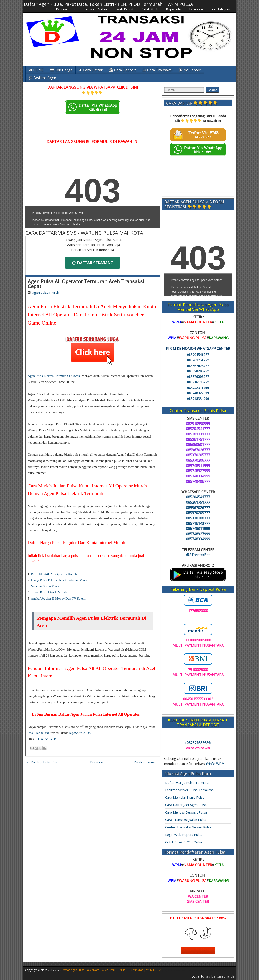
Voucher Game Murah (46, 586)
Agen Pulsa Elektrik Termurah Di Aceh (54, 376)
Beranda (97, 762)
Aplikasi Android (97, 9)
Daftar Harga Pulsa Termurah (188, 782)
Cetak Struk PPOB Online (184, 842)
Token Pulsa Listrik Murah (49, 592)
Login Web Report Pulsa (184, 834)
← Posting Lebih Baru (43, 762)
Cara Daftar (91, 70)
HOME (36, 70)
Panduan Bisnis (67, 9)
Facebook (196, 9)
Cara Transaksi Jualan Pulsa (186, 820)
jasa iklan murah (39, 733)
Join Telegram (221, 9)
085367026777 (198, 366)
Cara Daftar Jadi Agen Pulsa (186, 805)
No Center (190, 70)
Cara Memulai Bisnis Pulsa (185, 797)
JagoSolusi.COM (80, 733)
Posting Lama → (146, 762)
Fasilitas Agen (43, 78)
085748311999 (198, 388)
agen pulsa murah (46, 292)
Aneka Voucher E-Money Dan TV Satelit (58, 599)
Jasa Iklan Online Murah (219, 977)
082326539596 (198, 743)
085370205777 (198, 371)
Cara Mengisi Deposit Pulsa (186, 812)
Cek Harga (61, 70)
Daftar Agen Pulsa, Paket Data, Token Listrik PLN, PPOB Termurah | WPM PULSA (109, 4)
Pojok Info (174, 9)
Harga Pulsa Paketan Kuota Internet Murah (60, 580)
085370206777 (198, 377)
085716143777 (198, 382)
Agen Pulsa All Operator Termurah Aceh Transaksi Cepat (86, 284)
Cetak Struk (150, 9)
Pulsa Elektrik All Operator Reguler (55, 574)
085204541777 (198, 355)
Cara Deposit (123, 70)
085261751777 (198, 360)
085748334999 (198, 399)
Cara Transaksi (157, 70)
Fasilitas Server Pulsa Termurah (189, 790)
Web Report (125, 9)
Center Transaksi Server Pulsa (188, 827)
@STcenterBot (198, 555)
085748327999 (198, 393)
